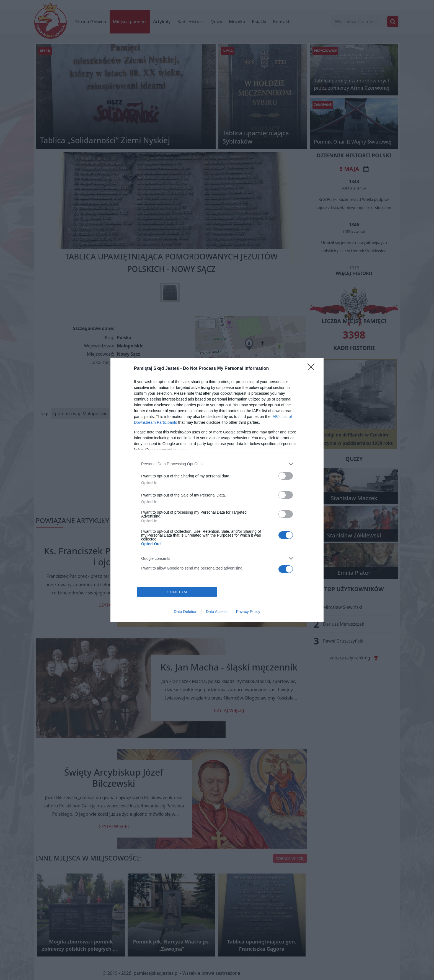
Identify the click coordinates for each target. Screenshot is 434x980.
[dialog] (217, 490)
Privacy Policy (248, 612)
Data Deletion (186, 612)
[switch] (286, 476)
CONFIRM (177, 592)
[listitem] (217, 464)
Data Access (217, 612)
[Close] (313, 369)
